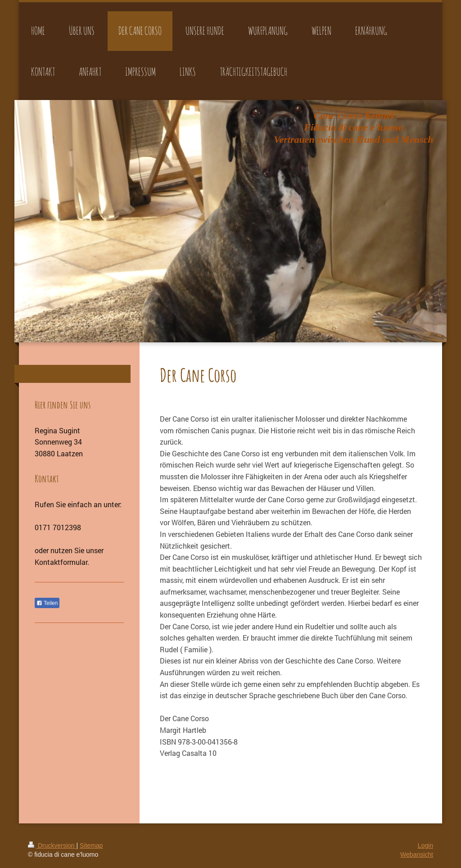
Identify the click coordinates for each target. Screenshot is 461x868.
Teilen (47, 603)
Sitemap (91, 845)
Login (425, 845)
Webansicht (417, 854)
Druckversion (52, 845)
